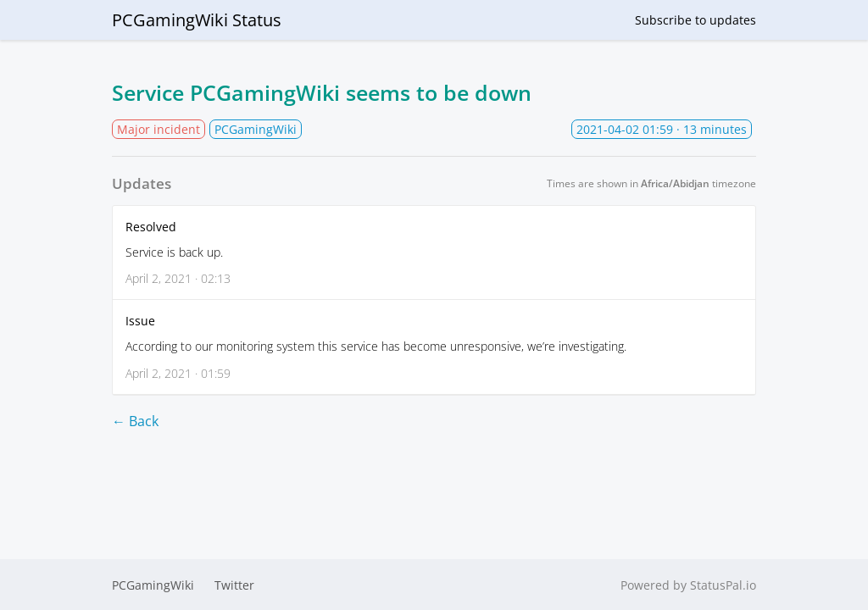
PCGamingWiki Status (197, 20)
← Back (135, 421)
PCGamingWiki (153, 585)
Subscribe (696, 20)
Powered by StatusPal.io (688, 585)
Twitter (234, 585)
